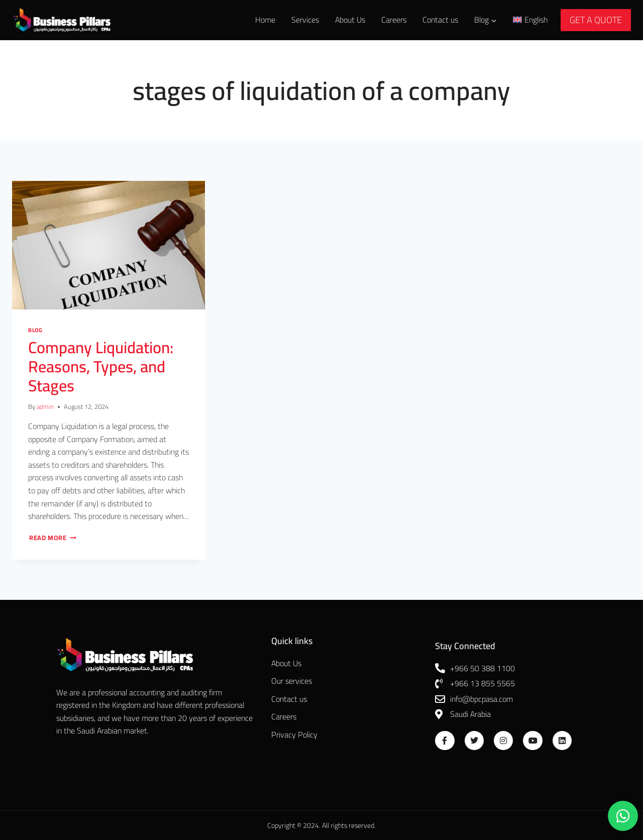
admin (45, 406)
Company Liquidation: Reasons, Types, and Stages (101, 366)
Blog (35, 330)
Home (265, 20)
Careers (394, 20)
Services (305, 20)
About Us (350, 20)
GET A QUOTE (596, 20)
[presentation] (109, 245)
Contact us (440, 20)
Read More (53, 538)
